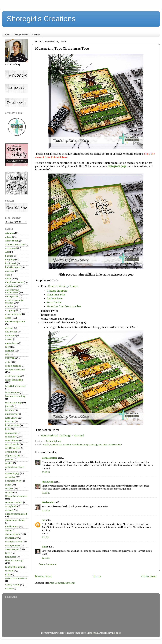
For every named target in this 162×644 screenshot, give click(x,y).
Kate (44, 547)
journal (9, 406)
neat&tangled (13, 448)
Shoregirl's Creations (41, 19)
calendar (10, 271)
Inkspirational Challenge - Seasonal (63, 436)
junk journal (12, 414)
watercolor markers (16, 578)
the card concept (14, 561)
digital (9, 328)
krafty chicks (12, 425)
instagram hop (99, 445)
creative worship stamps (76, 445)
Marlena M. (48, 502)
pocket (9, 463)
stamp (9, 530)
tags (8, 553)
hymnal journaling (15, 396)
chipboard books (14, 282)
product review (13, 481)
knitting (10, 422)
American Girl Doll (15, 245)
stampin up (12, 538)
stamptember (13, 545)
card (8, 275)
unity (8, 575)
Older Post (149, 576)
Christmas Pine (56, 295)
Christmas (56, 445)
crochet (9, 306)
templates (11, 557)
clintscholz (92, 633)
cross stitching (13, 314)
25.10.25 (46, 472)
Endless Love (55, 298)
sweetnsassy (115, 445)
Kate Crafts (11, 418)
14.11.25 (46, 558)
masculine (11, 437)
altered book (12, 241)
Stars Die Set (55, 302)
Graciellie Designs (15, 370)
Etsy (8, 347)
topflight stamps (14, 567)
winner (9, 589)
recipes (9, 488)
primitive (10, 477)
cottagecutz (12, 296)
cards (46, 445)
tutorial (9, 571)
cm (43, 520)
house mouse (12, 393)
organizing (11, 452)
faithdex (10, 351)
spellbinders (12, 527)
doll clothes (11, 332)
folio (8, 354)
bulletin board (13, 267)
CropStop (10, 310)
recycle (9, 492)
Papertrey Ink (13, 456)
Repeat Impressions (16, 496)
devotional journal (15, 322)
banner (9, 256)
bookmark (11, 263)
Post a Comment (48, 564)
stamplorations (14, 542)
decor (8, 318)
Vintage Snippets (57, 291)
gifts (8, 362)
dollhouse (10, 336)
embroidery (12, 343)
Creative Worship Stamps (63, 286)
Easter (9, 339)
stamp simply (13, 534)
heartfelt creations (15, 386)
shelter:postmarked (16, 514)
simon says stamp (15, 520)
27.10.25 (46, 511)
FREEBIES (10, 358)
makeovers (11, 433)
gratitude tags (13, 376)
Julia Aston (48, 482)
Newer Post (43, 576)
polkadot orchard (15, 467)
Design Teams (21, 35)
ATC (7, 252)
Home (8, 35)
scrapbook (11, 506)
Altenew (10, 233)
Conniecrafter (49, 458)
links (8, 429)
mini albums (12, 441)
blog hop (10, 260)
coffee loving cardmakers (12, 291)
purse (8, 485)
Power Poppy (12, 473)
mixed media (12, 444)
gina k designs (13, 366)
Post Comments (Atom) (62, 583)
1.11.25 (45, 537)
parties (9, 459)
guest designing (14, 380)
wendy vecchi (12, 585)
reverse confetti (14, 502)
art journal (11, 248)
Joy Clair (10, 410)
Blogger (116, 633)
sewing (9, 510)
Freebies (36, 35)
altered (9, 237)
